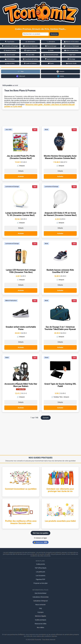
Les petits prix (40, 572)
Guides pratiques (41, 620)
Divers (47, 358)
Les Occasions (40, 576)
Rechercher (54, 34)
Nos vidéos (40, 627)
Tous (21, 71)
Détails (21, 171)
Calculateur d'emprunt (41, 601)
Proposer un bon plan (41, 583)
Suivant (46, 418)
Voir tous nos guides (40, 533)
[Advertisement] (40, 118)
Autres (60, 76)
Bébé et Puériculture (11, 301)
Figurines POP (40, 579)
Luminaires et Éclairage (12, 187)
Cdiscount (21, 76)
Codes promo (41, 564)
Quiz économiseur (41, 593)
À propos (40, 612)
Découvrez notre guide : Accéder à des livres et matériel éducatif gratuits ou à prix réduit (39, 106)
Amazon (60, 72)
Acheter (21, 176)
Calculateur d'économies (41, 597)
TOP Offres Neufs (41, 568)
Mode (46, 130)
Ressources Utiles (41, 624)
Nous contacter (40, 605)
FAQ (40, 608)
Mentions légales (40, 616)
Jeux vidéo (8, 130)
